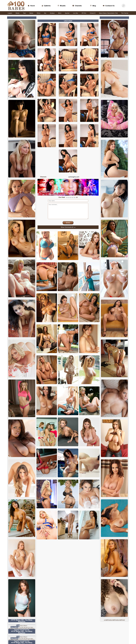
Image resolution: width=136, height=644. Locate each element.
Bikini (60, 13)
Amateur (52, 13)
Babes (31, 13)
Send (68, 223)
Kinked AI (93, 13)
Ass (45, 13)
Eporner (67, 13)
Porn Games (125, 13)
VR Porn (84, 13)
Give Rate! (62, 197)
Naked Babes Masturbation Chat (108, 13)
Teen (24, 13)
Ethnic (39, 13)
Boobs (18, 13)
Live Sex (76, 13)
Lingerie (10, 13)
